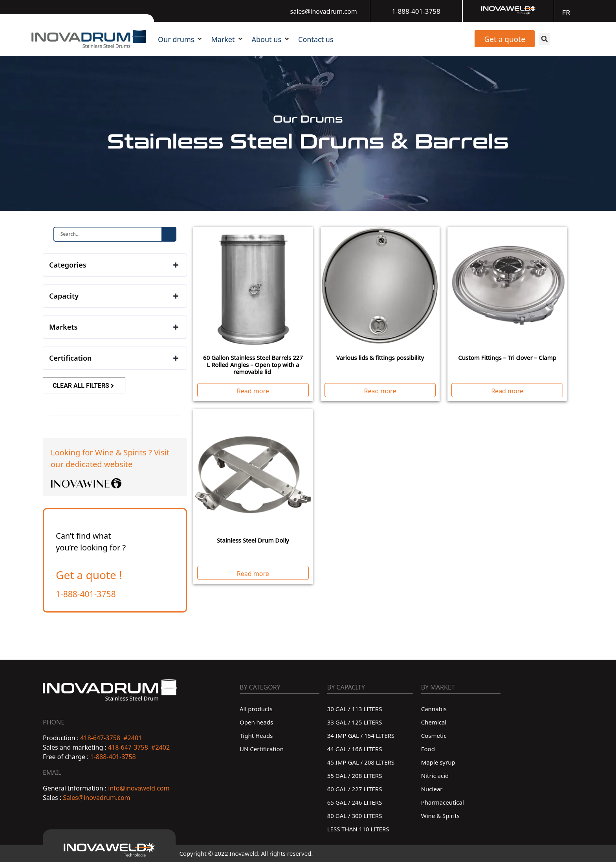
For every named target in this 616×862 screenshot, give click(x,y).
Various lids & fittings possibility (380, 357)
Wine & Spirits (440, 815)
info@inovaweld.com (139, 787)
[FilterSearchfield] (108, 234)
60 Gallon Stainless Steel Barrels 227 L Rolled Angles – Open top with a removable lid (253, 364)
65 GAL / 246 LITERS (355, 802)
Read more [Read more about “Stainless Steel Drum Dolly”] (253, 573)
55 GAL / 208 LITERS (355, 775)
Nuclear (432, 788)
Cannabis (434, 708)
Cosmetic (434, 735)
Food (428, 748)
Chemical (434, 722)
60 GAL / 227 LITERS (355, 788)
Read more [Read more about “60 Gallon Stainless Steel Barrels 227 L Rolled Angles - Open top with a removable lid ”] (253, 390)
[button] (181, 39)
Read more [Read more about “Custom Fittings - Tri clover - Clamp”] (507, 390)
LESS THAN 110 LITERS (358, 828)
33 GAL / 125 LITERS (355, 722)
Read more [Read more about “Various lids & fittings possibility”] (380, 390)
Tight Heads (256, 735)
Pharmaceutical (443, 802)
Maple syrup (438, 762)
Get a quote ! (89, 574)
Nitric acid (435, 775)
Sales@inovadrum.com (96, 797)
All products (256, 708)
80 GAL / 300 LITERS (355, 815)
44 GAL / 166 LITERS (355, 748)
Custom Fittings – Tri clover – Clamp (507, 357)
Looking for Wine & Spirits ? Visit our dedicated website (110, 457)
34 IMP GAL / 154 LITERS (361, 735)
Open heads (256, 722)
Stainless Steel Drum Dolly (253, 540)
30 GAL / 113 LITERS (355, 708)
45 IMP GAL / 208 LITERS (361, 762)
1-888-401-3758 (416, 10)
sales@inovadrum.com (324, 11)
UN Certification (262, 748)
